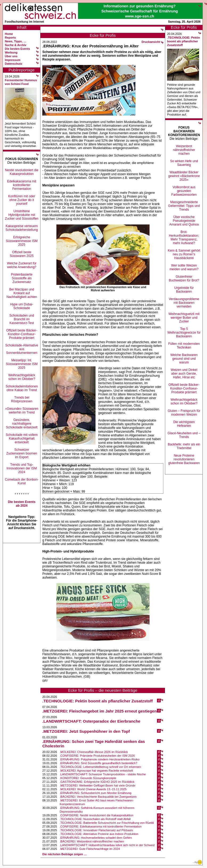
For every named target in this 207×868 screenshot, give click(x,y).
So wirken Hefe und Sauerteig (184, 163)
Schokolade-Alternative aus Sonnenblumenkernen (22, 349)
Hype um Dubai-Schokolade (22, 306)
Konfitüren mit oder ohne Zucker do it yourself (22, 200)
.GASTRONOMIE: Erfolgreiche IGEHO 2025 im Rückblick (97, 782)
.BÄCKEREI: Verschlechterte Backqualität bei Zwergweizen (98, 797)
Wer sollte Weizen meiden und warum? (184, 267)
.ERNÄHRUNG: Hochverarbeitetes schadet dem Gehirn (96, 838)
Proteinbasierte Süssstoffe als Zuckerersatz (22, 278)
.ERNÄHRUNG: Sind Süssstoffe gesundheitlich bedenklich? (98, 763)
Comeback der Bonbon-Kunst (22, 481)
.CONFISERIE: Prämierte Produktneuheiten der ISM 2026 (97, 756)
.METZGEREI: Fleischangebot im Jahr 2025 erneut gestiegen (100, 711)
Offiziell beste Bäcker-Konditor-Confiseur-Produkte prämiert (22, 334)
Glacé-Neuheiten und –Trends (184, 435)
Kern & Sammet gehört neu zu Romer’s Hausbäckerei (184, 254)
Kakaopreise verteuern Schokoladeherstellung (22, 228)
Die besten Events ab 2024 (22, 504)
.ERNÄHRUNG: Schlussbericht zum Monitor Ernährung (96, 793)
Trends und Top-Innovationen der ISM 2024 (22, 468)
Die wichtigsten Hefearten (184, 424)
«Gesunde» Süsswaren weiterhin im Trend (22, 411)
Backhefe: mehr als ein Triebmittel (184, 446)
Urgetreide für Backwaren (184, 290)
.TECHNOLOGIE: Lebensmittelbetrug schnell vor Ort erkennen (100, 767)
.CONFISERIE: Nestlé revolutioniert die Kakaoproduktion (96, 815)
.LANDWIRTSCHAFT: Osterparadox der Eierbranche (91, 721)
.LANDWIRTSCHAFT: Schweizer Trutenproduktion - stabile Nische (103, 774)
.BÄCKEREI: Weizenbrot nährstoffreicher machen (92, 841)
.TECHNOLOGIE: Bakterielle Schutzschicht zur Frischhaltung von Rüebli (107, 823)
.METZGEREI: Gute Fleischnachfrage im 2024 (90, 849)
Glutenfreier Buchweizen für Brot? (184, 279)
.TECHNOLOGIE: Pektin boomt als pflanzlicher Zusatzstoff (98, 701)
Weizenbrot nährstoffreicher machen (184, 150)
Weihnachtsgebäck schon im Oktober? (22, 377)
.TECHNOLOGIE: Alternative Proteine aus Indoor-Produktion (99, 834)
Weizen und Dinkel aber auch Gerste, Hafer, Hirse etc (184, 374)
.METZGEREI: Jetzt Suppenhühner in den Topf (86, 731)
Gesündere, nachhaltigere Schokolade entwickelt (22, 424)
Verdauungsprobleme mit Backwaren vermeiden (184, 303)
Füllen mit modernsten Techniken (184, 346)
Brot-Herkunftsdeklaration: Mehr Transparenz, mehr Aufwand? (184, 238)
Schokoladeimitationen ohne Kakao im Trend (22, 388)
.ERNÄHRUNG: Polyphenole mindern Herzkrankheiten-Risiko (100, 759)
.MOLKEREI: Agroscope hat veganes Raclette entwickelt (96, 771)
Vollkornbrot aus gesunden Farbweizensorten (184, 191)
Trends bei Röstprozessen (22, 399)
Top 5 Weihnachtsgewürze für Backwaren (184, 333)
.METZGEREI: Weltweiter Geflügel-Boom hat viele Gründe (98, 785)
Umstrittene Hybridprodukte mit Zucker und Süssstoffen (22, 215)
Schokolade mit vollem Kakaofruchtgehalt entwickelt (22, 439)
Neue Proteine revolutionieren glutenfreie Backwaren (184, 459)
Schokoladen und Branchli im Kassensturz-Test (22, 319)
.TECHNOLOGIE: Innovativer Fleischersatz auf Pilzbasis (96, 830)
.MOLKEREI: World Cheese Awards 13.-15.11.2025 (93, 789)
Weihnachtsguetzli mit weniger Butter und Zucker (184, 318)
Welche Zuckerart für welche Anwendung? (22, 265)
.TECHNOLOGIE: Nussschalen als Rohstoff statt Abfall (95, 819)
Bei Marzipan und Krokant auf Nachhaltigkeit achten (22, 293)
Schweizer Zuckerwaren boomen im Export (22, 453)
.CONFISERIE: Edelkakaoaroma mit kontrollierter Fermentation (101, 826)
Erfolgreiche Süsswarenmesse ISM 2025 (22, 241)
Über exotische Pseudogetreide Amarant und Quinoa (184, 221)
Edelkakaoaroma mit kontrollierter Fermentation (22, 185)
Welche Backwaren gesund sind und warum (184, 359)
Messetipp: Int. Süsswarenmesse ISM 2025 (22, 364)
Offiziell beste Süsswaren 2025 (22, 254)
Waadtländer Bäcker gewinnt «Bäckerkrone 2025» (184, 176)
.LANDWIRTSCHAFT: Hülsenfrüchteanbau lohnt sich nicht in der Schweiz (107, 845)
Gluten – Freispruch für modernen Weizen (184, 413)
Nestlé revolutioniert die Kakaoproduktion (22, 172)
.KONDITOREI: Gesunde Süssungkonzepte (88, 778)
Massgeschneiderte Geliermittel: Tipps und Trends (184, 206)
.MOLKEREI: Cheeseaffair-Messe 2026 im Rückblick (94, 752)
